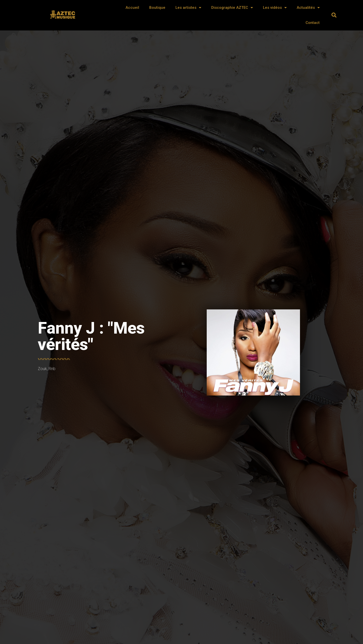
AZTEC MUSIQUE (63, 17)
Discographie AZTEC (232, 8)
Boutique (157, 8)
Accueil (132, 8)
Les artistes (188, 8)
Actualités (308, 8)
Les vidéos (275, 8)
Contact (313, 23)
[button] (334, 15)
